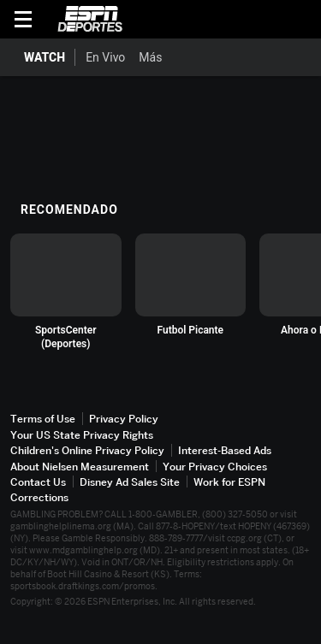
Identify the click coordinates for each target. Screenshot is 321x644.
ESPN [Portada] (90, 19)
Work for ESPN (229, 482)
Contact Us (38, 482)
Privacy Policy (124, 419)
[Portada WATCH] (38, 57)
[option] (66, 292)
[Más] (175, 57)
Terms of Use (43, 419)
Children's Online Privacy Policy (87, 450)
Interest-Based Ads (225, 450)
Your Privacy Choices (215, 467)
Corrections (39, 497)
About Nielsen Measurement (80, 467)
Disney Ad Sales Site (130, 482)
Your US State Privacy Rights (82, 435)
